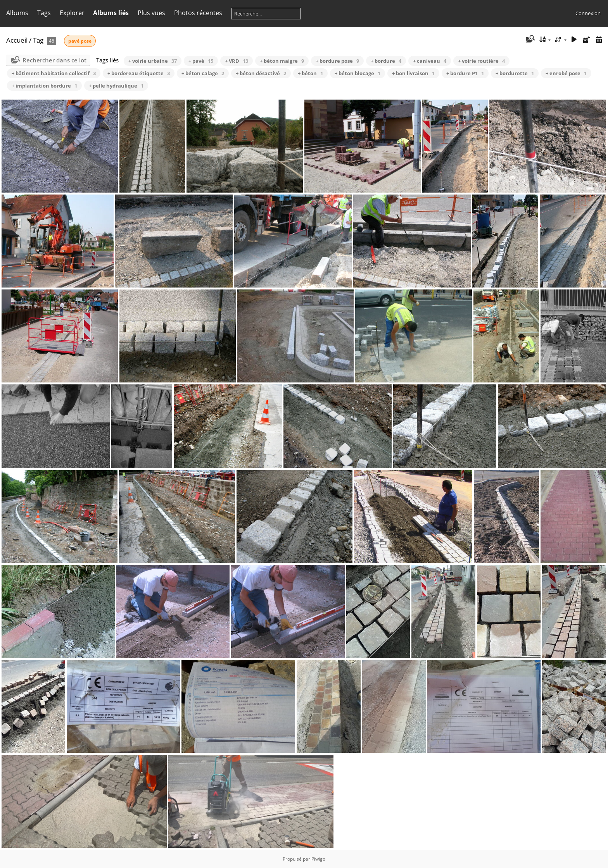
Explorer (72, 13)
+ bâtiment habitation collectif (54, 73)
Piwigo (318, 859)
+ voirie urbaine (153, 61)
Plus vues (151, 13)
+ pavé (201, 61)
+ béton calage (203, 73)
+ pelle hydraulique (116, 86)
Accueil (17, 40)
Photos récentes (198, 13)
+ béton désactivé (261, 73)
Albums (17, 13)
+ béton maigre (282, 61)
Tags (44, 13)
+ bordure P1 (465, 73)
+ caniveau (430, 61)
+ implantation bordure (44, 86)
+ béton (310, 73)
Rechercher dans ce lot (54, 60)
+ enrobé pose (566, 73)
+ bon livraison (413, 73)
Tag (38, 40)
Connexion (588, 13)
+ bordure (386, 61)
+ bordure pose (337, 61)
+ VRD (237, 61)
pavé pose (80, 41)
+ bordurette (515, 73)
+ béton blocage (358, 73)
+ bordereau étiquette (139, 73)
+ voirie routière (481, 61)
